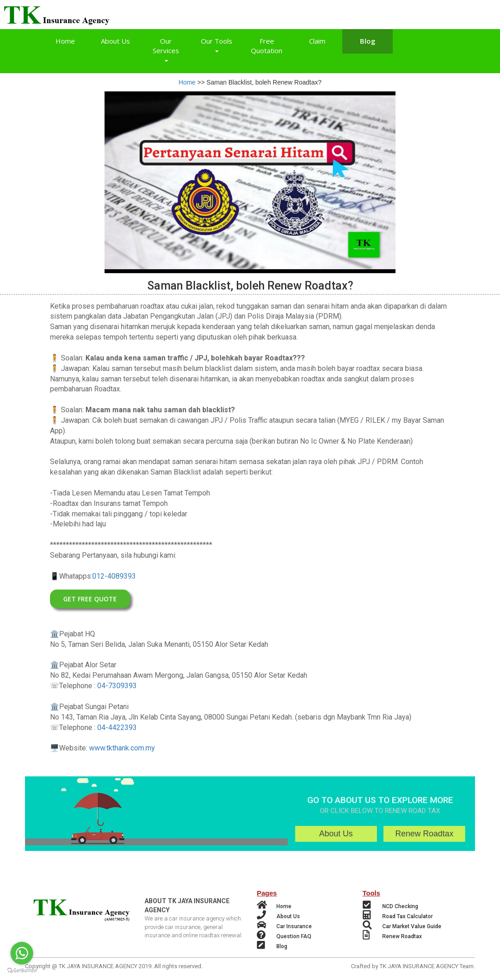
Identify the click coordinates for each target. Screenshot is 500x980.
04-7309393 (117, 687)
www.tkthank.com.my (122, 749)
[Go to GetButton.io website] (22, 971)
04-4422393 (117, 728)
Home (187, 82)
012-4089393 (114, 577)
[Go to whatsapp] (22, 953)
